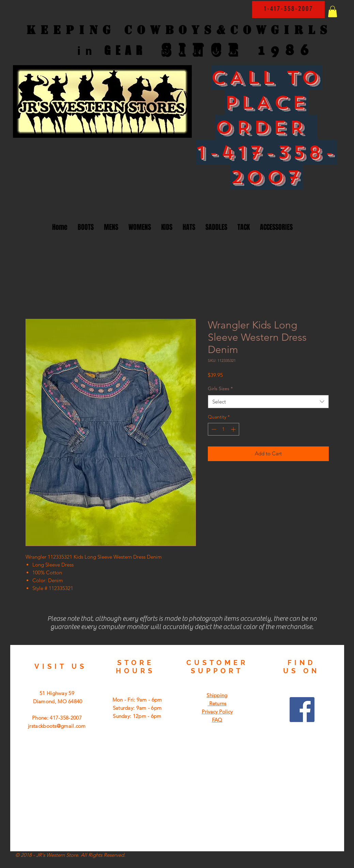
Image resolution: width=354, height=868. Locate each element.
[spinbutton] (224, 429)
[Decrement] (213, 429)
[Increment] (234, 429)
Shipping (217, 695)
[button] (333, 11)
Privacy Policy (217, 712)
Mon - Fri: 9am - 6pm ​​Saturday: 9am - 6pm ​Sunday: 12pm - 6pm (137, 708)
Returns (217, 703)
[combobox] (268, 402)
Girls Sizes (220, 388)
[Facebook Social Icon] (302, 710)
